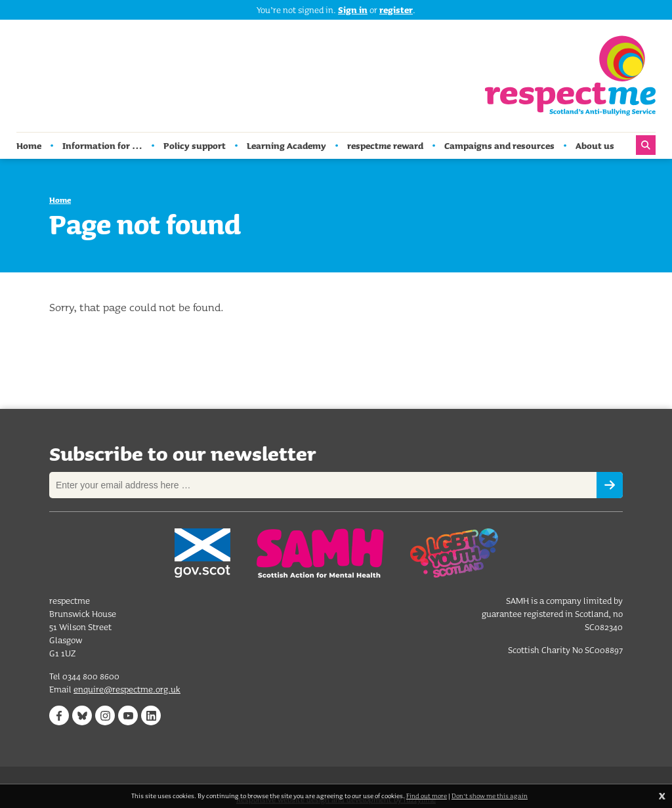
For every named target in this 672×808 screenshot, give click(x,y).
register (396, 10)
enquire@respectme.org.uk (127, 691)
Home (60, 200)
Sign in (353, 10)
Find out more (427, 796)
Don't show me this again (490, 796)
